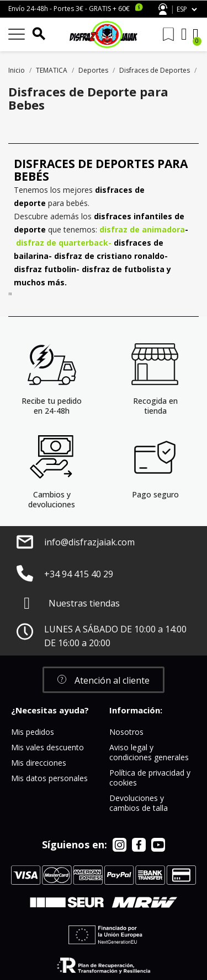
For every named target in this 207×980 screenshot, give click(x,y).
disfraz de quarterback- (64, 243)
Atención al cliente (163, 9)
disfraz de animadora (142, 229)
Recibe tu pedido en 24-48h (52, 406)
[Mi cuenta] (184, 34)
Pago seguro (155, 494)
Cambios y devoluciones (52, 499)
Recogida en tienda (155, 406)
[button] (104, 680)
